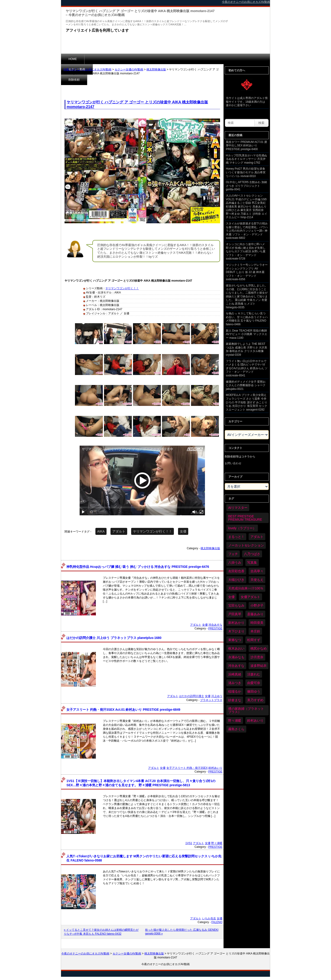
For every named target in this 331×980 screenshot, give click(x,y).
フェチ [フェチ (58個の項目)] (233, 554)
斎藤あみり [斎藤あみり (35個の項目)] (255, 614)
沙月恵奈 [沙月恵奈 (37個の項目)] (257, 657)
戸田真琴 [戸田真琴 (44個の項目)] (235, 614)
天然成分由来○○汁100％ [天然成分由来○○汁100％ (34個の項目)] (246, 588)
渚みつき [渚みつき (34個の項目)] (235, 683)
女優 (183, 531)
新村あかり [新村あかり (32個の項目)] (236, 623)
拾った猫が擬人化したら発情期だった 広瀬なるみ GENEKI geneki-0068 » (182, 932)
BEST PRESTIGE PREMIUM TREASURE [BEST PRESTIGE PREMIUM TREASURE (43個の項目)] (245, 518)
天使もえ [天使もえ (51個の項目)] (257, 580)
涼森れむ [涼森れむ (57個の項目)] (254, 674)
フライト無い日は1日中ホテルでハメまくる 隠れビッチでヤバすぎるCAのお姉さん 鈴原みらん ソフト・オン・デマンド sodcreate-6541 (247, 368)
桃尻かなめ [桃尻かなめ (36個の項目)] (259, 648)
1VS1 (189, 843)
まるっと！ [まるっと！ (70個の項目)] (236, 537)
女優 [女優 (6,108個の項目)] (231, 597)
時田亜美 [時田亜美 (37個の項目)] (257, 623)
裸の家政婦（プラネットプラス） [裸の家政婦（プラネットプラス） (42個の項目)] (246, 710)
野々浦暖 (217, 843)
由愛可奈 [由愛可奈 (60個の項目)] (254, 683)
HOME (73, 59)
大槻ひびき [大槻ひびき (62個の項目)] (236, 580)
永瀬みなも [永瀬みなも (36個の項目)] (236, 657)
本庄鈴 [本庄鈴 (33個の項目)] (255, 631)
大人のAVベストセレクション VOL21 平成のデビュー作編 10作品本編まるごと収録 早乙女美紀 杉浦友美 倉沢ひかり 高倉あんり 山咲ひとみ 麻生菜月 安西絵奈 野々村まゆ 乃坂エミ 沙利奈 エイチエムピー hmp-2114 (247, 207)
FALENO (217, 922)
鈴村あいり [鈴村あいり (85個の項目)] (255, 720)
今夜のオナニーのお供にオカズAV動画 (87, 69)
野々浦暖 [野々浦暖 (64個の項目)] (235, 720)
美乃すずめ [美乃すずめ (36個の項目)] (255, 700)
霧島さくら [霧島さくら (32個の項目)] (236, 729)
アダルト (119, 531)
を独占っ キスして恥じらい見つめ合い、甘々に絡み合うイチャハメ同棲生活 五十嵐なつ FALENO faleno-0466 (247, 319)
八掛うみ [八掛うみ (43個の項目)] (235, 562)
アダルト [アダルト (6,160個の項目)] (257, 537)
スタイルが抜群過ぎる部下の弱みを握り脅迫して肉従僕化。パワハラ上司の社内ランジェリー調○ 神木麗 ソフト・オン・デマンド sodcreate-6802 (247, 231)
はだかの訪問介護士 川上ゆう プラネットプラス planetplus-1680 (114, 638)
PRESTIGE (215, 628)
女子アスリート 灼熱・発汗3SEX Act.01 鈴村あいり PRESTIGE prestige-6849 (123, 710)
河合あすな (215, 625)
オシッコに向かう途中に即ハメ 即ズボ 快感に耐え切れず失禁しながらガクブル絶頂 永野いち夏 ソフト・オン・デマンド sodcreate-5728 (246, 251)
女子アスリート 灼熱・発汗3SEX (187, 768)
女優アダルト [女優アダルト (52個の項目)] (250, 597)
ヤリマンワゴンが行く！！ (122, 288)
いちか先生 (209, 918)
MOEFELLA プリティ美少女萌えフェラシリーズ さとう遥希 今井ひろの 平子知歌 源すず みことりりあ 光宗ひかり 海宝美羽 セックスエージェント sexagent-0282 (247, 402)
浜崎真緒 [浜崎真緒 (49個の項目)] (235, 674)
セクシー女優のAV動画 (129, 69)
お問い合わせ (233, 463)
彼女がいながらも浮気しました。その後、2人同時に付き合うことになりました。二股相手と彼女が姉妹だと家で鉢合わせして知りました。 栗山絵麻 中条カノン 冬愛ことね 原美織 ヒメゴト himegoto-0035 (247, 296)
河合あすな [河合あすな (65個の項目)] (236, 666)
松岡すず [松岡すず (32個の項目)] (254, 640)
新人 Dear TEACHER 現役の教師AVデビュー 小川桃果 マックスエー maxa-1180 (247, 334)
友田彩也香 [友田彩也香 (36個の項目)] (236, 571)
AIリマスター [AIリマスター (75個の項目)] (238, 508)
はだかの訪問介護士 (191, 696)
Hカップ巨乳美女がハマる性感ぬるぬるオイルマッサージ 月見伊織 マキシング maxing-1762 (246, 159)
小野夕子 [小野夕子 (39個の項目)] (257, 605)
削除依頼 (129, 59)
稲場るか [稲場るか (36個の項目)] (235, 691)
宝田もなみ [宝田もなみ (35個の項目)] (236, 605)
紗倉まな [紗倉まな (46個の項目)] (235, 700)
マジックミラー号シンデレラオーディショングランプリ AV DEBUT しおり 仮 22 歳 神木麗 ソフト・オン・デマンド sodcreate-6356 (247, 272)
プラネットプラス (211, 700)
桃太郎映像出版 (156, 69)
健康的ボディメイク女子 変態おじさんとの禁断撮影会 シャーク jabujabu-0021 (246, 385)
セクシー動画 (100, 59)
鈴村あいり (215, 768)
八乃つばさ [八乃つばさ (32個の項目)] (252, 554)
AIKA (101, 531)
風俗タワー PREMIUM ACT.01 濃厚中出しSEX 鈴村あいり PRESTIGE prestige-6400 (246, 146)
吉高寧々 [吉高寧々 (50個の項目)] (257, 571)
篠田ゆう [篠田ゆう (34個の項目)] (254, 691)
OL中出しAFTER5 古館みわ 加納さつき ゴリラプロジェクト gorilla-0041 (246, 186)
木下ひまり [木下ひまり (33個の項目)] (236, 631)
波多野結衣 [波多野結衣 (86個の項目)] (259, 666)
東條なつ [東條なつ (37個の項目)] (235, 640)
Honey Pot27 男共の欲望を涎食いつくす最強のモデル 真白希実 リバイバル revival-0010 (246, 172)
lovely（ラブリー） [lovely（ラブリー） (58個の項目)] (242, 528)
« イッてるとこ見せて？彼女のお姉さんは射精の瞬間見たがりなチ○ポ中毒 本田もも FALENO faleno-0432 (101, 932)
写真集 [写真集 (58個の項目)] (252, 562)
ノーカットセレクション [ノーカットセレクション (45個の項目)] (246, 545)
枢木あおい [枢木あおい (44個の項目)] (236, 648)
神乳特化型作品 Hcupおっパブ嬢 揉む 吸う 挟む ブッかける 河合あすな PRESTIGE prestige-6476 (138, 567)
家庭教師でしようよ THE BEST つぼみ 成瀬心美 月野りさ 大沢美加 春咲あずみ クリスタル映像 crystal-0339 (247, 349)
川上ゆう (217, 696)
